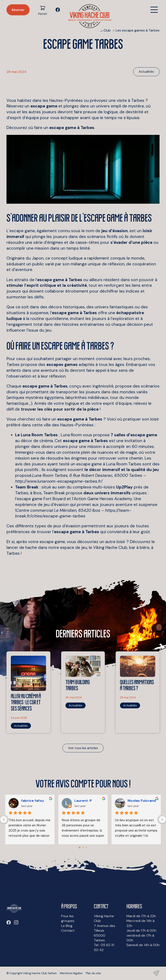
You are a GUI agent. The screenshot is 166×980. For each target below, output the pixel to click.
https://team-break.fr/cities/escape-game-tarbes (73, 513)
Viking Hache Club (110, 548)
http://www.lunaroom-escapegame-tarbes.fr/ (59, 481)
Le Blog (67, 926)
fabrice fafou (33, 801)
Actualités (146, 72)
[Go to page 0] (80, 848)
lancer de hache (22, 548)
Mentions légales (71, 973)
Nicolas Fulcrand (142, 801)
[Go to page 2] (86, 848)
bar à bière (139, 548)
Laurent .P (83, 801)
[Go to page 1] (83, 848)
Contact (68, 930)
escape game (52, 542)
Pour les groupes (68, 918)
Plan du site (93, 973)
